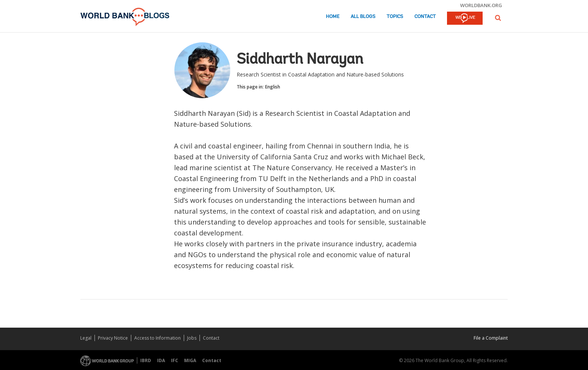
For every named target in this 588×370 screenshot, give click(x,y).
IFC (175, 360)
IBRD (146, 360)
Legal (86, 338)
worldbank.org (481, 5)
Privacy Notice (113, 338)
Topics (395, 17)
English (273, 87)
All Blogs (363, 17)
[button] (498, 18)
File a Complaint (491, 338)
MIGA (190, 360)
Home (333, 17)
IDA (161, 360)
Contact (425, 17)
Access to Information (157, 338)
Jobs (192, 338)
